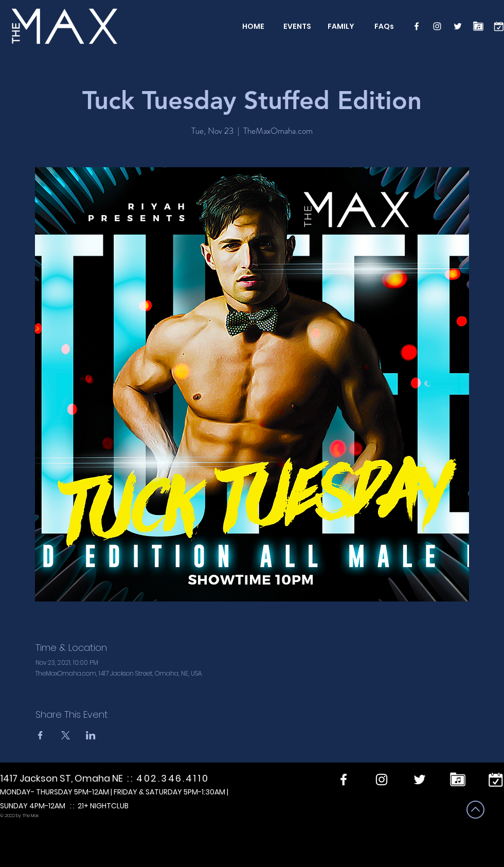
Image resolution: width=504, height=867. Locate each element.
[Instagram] (437, 26)
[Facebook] (417, 26)
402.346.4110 (173, 778)
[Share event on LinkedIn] (91, 735)
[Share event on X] (66, 735)
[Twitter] (458, 26)
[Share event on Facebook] (40, 735)
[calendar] (499, 26)
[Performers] (478, 26)
